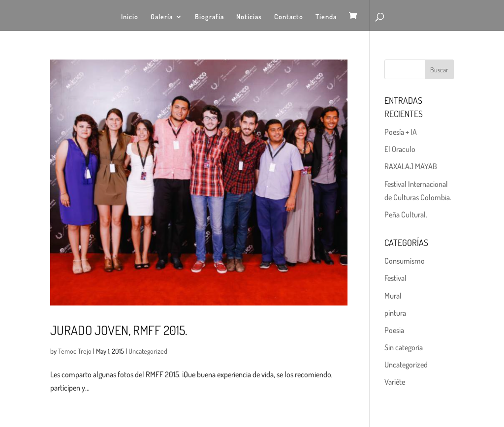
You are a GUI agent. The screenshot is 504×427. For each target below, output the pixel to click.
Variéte (395, 382)
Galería (162, 17)
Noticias (249, 17)
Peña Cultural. (406, 214)
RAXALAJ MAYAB (411, 166)
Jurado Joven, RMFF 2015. (119, 330)
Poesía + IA (401, 132)
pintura (395, 313)
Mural (393, 296)
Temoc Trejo (75, 351)
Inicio (130, 17)
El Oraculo (400, 149)
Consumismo (405, 261)
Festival (395, 278)
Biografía (209, 17)
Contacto (289, 17)
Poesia (394, 330)
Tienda (326, 17)
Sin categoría (404, 347)
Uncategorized (148, 351)
